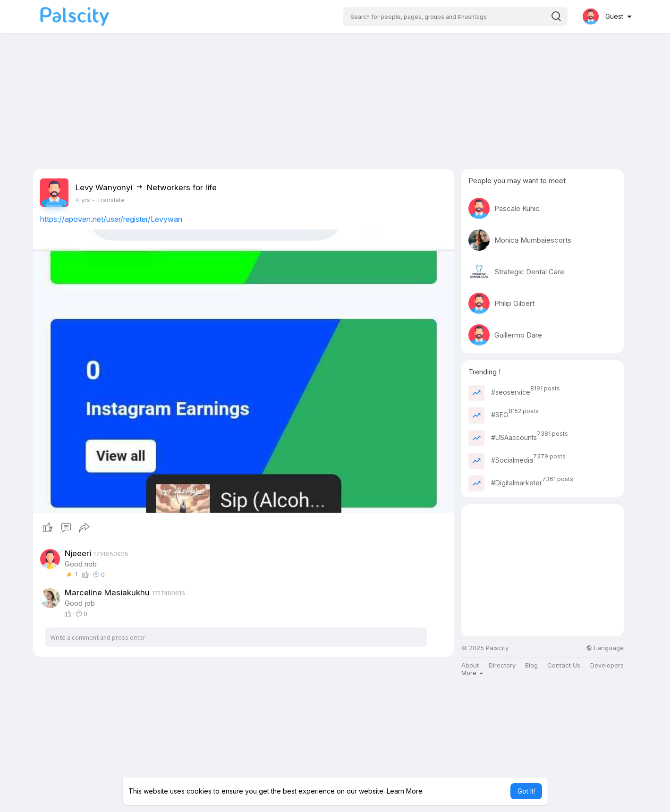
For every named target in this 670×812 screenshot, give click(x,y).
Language (605, 648)
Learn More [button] (405, 791)
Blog (531, 665)
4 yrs (83, 200)
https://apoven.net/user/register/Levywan (111, 219)
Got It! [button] (526, 791)
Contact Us (564, 665)
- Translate (108, 200)
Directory (502, 665)
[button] (455, 17)
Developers (607, 665)
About (470, 665)
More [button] (472, 673)
